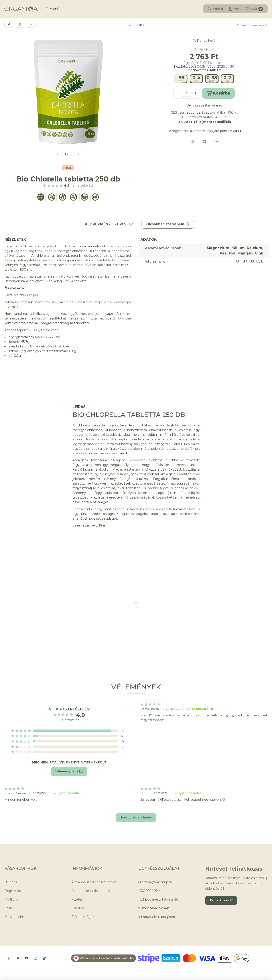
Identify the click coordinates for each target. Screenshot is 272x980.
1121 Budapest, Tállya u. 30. (159, 899)
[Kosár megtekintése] (254, 9)
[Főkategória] (130, 25)
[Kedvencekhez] (192, 142)
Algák (140, 25)
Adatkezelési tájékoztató (91, 891)
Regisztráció (14, 891)
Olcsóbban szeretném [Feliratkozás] (168, 224)
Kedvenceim (14, 917)
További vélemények (136, 817)
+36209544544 (150, 891)
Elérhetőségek (83, 917)
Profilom (11, 899)
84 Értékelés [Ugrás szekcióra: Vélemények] (82, 185)
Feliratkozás (221, 900)
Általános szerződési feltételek (95, 882)
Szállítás (78, 908)
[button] (52, 9)
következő (260, 25)
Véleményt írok (69, 771)
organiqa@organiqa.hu (156, 882)
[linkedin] (31, 25)
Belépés (11, 882)
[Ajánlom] (204, 142)
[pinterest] (20, 25)
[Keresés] (216, 9)
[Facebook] (9, 958)
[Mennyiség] (187, 93)
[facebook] (9, 25)
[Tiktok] (44, 958)
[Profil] (234, 9)
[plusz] (196, 93)
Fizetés (77, 899)
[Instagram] (35, 958)
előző (242, 25)
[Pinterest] (18, 958)
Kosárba (218, 93)
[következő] (78, 154)
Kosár (9, 908)
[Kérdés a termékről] (216, 142)
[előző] (58, 154)
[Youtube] (27, 958)
